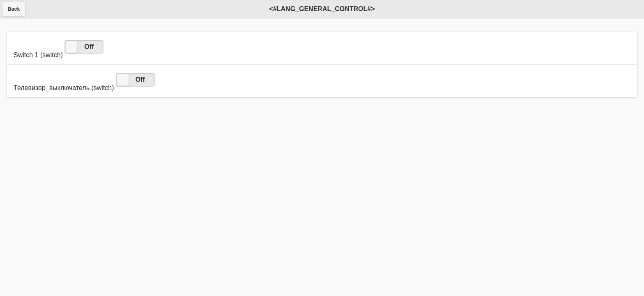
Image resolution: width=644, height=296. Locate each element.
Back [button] (14, 9)
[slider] (71, 47)
